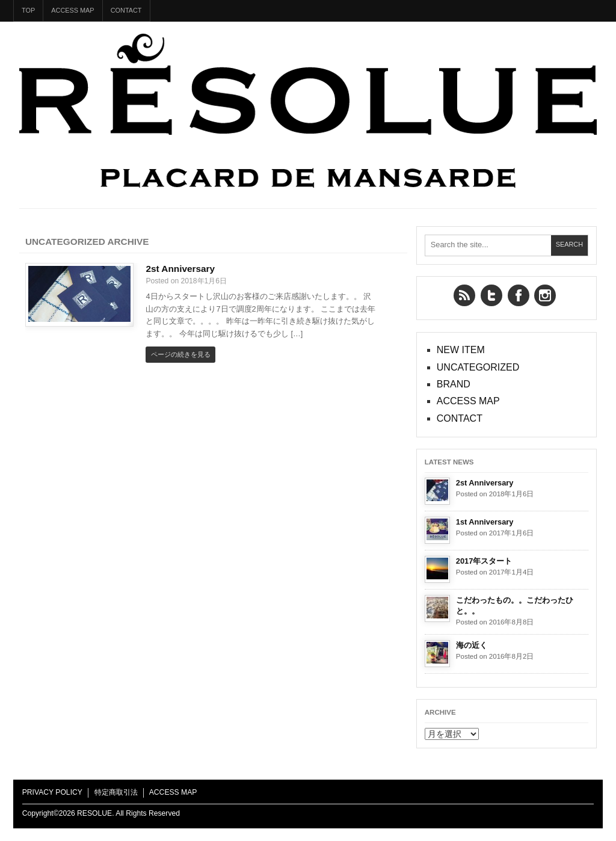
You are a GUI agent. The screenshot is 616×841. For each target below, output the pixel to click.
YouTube (545, 295)
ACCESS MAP (72, 10)
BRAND (454, 384)
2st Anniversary (180, 269)
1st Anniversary (485, 522)
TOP (28, 10)
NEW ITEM (461, 350)
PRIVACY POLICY (52, 792)
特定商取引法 (116, 792)
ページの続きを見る (181, 354)
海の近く (472, 645)
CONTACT (126, 10)
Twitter (491, 295)
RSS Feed (464, 295)
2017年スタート (484, 561)
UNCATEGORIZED (478, 367)
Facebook (519, 295)
